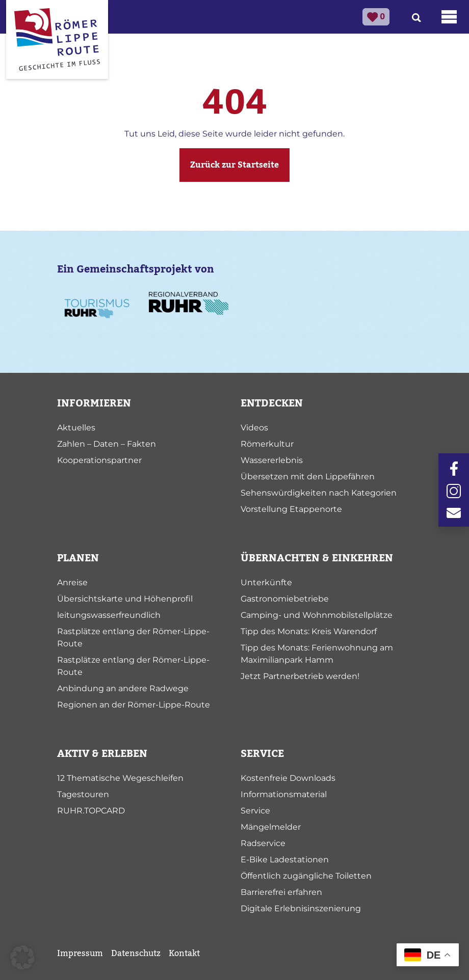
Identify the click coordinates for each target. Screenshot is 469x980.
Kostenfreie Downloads (288, 778)
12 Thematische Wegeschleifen (120, 778)
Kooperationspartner (99, 460)
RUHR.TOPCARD (91, 811)
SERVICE (262, 754)
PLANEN (78, 558)
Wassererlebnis (272, 460)
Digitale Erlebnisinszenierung (301, 908)
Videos (254, 428)
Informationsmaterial (284, 794)
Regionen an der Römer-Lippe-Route (134, 705)
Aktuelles (76, 428)
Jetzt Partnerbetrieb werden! (300, 676)
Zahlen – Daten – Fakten (107, 444)
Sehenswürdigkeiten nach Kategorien (319, 493)
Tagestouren (83, 794)
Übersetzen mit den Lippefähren (308, 477)
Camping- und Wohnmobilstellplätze (317, 615)
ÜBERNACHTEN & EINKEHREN (317, 558)
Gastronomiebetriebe (285, 599)
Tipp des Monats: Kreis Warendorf (309, 631)
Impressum (80, 954)
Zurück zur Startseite (234, 165)
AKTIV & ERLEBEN (102, 754)
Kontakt (184, 954)
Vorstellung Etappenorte (291, 509)
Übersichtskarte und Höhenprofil (125, 599)
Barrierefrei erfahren (281, 892)
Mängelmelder (271, 827)
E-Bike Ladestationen (285, 860)
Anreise (72, 582)
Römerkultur (267, 444)
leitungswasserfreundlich (109, 615)
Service (255, 811)
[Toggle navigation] (449, 17)
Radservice (263, 843)
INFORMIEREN (94, 403)
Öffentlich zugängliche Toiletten (306, 876)
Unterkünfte (266, 582)
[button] (22, 958)
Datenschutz (136, 954)
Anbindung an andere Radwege (123, 688)
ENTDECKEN (272, 403)
